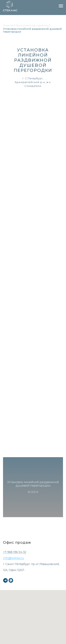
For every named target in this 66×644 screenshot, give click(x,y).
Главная (8, 25)
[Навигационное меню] (61, 6)
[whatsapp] (11, 580)
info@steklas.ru (14, 558)
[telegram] (5, 580)
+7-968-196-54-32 (15, 552)
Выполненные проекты (32, 25)
